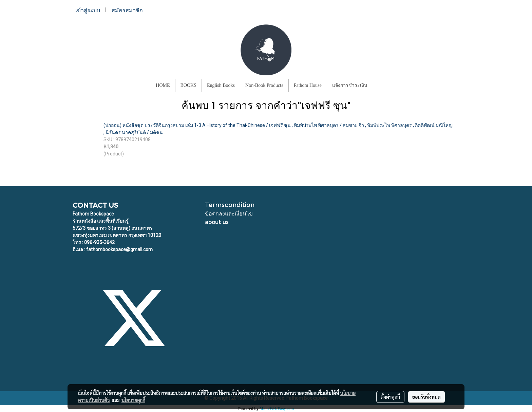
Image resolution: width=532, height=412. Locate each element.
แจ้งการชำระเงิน (350, 85)
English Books (221, 85)
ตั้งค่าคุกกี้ (390, 397)
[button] (379, 86)
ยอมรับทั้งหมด (426, 397)
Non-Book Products (264, 85)
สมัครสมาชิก (127, 10)
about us (217, 222)
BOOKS (188, 85)
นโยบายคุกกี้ (133, 400)
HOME (163, 85)
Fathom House (308, 85)
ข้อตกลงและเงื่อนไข (229, 213)
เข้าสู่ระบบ (88, 10)
